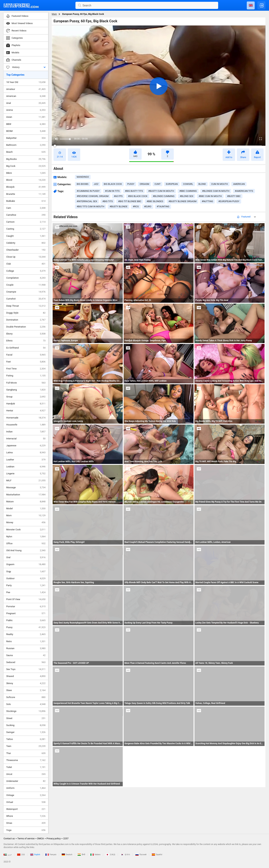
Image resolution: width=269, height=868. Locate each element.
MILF (26, 481)
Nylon (26, 537)
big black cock (113, 184)
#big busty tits (134, 191)
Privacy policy (54, 838)
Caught (26, 236)
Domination (26, 320)
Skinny (26, 683)
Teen (26, 746)
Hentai (26, 411)
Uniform (26, 788)
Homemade (26, 418)
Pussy (26, 627)
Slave (26, 690)
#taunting (163, 206)
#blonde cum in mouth (216, 191)
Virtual (26, 802)
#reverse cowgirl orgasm (93, 196)
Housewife (26, 425)
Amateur (26, 89)
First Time (26, 369)
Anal (26, 103)
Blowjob (26, 187)
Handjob (26, 404)
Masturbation (26, 495)
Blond (26, 180)
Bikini (26, 173)
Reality (26, 634)
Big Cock (26, 166)
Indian (26, 432)
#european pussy (229, 201)
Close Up (26, 257)
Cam (26, 208)
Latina (26, 453)
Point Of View (26, 599)
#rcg (136, 206)
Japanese (26, 446)
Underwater (26, 781)
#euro (148, 206)
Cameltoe (26, 215)
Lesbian (26, 467)
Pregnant (26, 613)
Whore (26, 816)
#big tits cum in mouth (90, 206)
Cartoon (26, 222)
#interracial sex (87, 201)
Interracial (26, 439)
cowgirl (188, 184)
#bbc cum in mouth (210, 196)
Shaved (26, 676)
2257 (66, 838)
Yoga (26, 830)
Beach (26, 152)
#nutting (207, 201)
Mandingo (83, 177)
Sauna (26, 655)
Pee (26, 592)
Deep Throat (26, 306)
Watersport (26, 809)
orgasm (144, 184)
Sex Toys (26, 669)
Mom (26, 516)
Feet (26, 362)
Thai (26, 753)
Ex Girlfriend (26, 348)
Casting (26, 229)
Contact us (9, 838)
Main (54, 14)
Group (26, 397)
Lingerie (26, 474)
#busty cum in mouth (161, 191)
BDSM (26, 131)
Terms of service (26, 838)
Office (26, 544)
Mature (26, 502)
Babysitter (26, 138)
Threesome (26, 760)
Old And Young (26, 550)
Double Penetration (26, 327)
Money (26, 522)
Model (26, 509)
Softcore (26, 697)
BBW (26, 124)
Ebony (26, 334)
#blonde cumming (164, 196)
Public (26, 620)
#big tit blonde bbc (130, 201)
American (26, 96)
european (172, 184)
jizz (96, 184)
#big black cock (138, 196)
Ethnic (26, 341)
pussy (131, 184)
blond (202, 184)
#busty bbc (234, 196)
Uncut (26, 774)
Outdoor (26, 578)
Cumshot (26, 299)
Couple (26, 285)
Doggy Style (26, 313)
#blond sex (187, 196)
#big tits (108, 201)
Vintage (26, 795)
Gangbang (26, 390)
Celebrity (26, 243)
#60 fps (118, 196)
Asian (26, 117)
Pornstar (26, 606)
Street (26, 718)
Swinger (26, 732)
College (26, 271)
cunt (158, 184)
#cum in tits (112, 191)
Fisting (26, 376)
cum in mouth (219, 184)
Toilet (26, 767)
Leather (26, 460)
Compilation (26, 278)
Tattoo (26, 739)
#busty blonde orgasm (183, 201)
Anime (26, 110)
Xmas (26, 823)
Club (26, 264)
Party (26, 585)
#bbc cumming (188, 191)
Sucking (26, 725)
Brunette (26, 194)
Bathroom (26, 145)
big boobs (83, 184)
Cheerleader (26, 250)
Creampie (26, 292)
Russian (26, 648)
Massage (26, 488)
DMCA (41, 838)
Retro (26, 641)
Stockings (26, 711)
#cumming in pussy (88, 191)
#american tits (244, 191)
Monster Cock (26, 530)
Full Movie (26, 383)
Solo (26, 704)
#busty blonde (118, 206)
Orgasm (26, 564)
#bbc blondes (155, 201)
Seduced (26, 662)
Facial (26, 355)
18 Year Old (26, 82)
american (239, 184)
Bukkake (26, 201)
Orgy (26, 572)
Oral (26, 557)
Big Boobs (26, 159)
